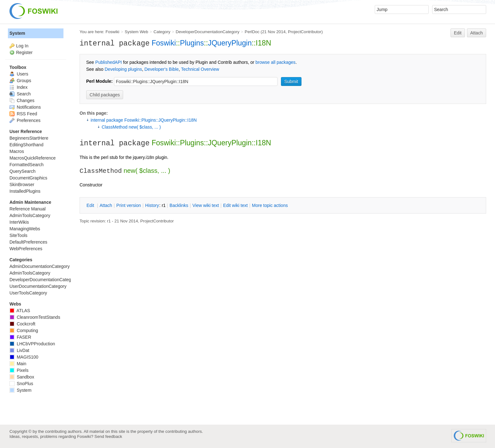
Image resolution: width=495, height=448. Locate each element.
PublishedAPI (109, 62)
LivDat (19, 350)
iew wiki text (206, 205)
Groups (20, 81)
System (17, 33)
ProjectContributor (305, 32)
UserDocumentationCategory (38, 286)
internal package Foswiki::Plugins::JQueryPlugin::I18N (144, 120)
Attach (477, 33)
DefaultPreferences (28, 242)
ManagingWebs (25, 229)
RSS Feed (23, 114)
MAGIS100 (24, 357)
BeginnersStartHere (29, 138)
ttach (106, 205)
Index (18, 87)
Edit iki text (236, 205)
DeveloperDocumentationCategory (207, 32)
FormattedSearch (27, 165)
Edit (458, 33)
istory (152, 205)
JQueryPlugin (230, 43)
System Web (136, 32)
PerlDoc (252, 32)
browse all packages (275, 62)
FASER (20, 337)
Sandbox (22, 377)
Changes (22, 100)
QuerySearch (22, 171)
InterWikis (19, 222)
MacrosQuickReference (33, 158)
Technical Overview (200, 69)
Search (20, 94)
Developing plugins (123, 69)
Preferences (25, 120)
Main (18, 364)
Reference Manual (27, 209)
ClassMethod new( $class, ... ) (131, 127)
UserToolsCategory (28, 293)
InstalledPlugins (25, 191)
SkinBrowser (22, 185)
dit (91, 205)
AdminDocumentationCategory (40, 266)
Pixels (19, 370)
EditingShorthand (26, 145)
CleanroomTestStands (35, 317)
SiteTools (18, 235)
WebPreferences (26, 249)
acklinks (179, 205)
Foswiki (112, 32)
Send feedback (108, 436)
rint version (129, 205)
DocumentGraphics (28, 178)
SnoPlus (21, 384)
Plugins (192, 43)
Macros (17, 151)
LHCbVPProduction (32, 344)
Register (24, 52)
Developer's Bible (161, 69)
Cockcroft (22, 324)
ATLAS (20, 311)
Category (162, 32)
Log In (22, 46)
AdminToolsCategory (30, 215)
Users (19, 74)
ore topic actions (270, 205)
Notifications (25, 107)
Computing (24, 330)
